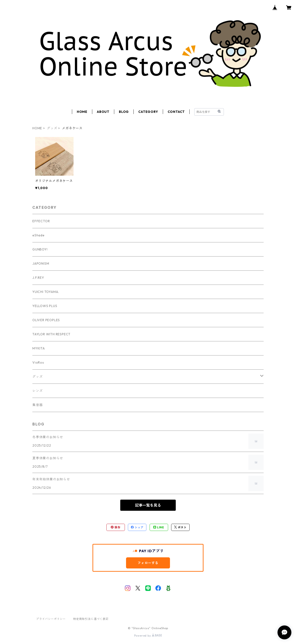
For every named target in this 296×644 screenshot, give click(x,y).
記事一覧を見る (148, 505)
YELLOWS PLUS (45, 306)
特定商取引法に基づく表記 (91, 619)
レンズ (37, 391)
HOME (82, 112)
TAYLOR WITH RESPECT (51, 334)
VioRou (38, 362)
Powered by (148, 636)
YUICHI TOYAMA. (46, 292)
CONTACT (176, 112)
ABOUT (103, 112)
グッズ (52, 128)
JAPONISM (41, 263)
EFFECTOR (41, 221)
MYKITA (39, 348)
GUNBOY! (40, 249)
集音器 (37, 405)
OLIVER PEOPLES (46, 320)
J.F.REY (38, 278)
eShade (39, 235)
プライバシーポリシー (51, 619)
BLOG (124, 112)
